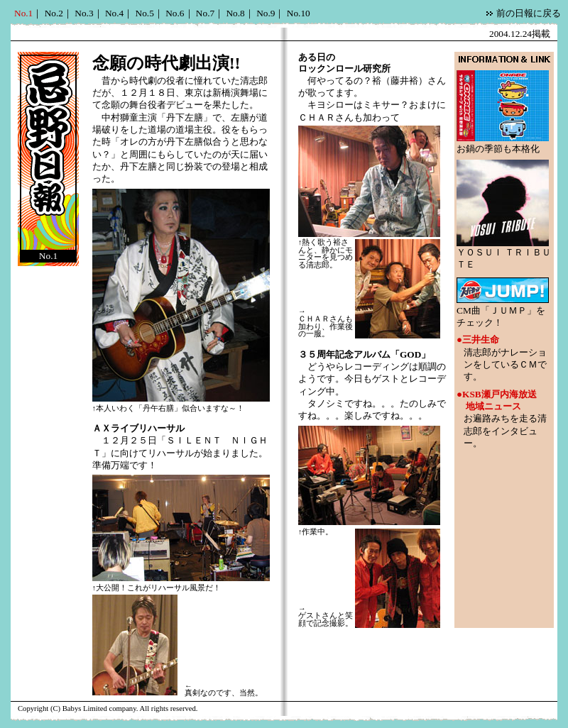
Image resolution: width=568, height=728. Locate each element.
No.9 (266, 13)
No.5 (145, 13)
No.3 (84, 13)
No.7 (205, 13)
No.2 (54, 13)
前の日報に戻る (529, 13)
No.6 (175, 13)
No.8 (235, 13)
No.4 (114, 13)
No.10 (299, 13)
